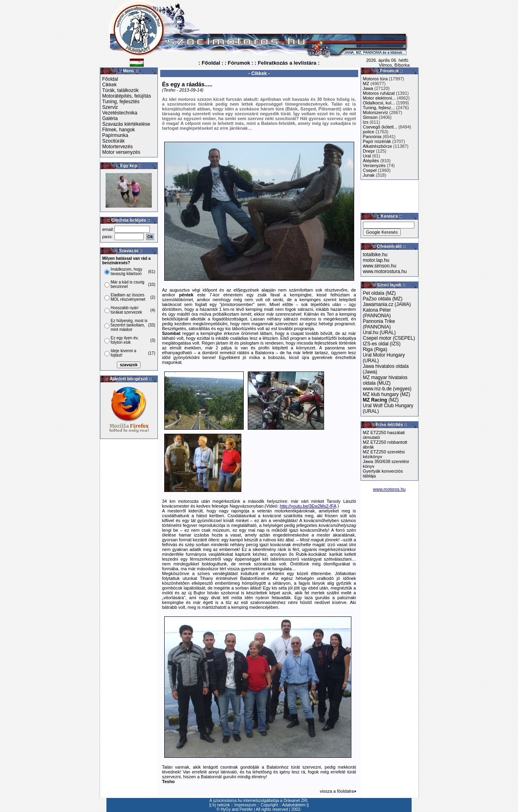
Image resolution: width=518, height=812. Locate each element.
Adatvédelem (294, 805)
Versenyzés (374, 165)
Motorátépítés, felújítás (127, 96)
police (369, 132)
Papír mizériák (377, 141)
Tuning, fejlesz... (379, 108)
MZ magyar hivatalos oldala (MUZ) (385, 380)
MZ (366, 84)
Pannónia (372, 137)
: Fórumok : (239, 63)
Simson (370, 117)
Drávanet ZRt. (296, 801)
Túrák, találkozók (121, 90)
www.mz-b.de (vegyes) (387, 389)
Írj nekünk (221, 805)
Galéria (110, 118)
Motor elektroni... (379, 98)
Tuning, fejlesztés (121, 102)
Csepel (370, 170)
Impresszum (245, 805)
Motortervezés (118, 147)
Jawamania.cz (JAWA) (387, 304)
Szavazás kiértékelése (126, 124)
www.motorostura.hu (385, 271)
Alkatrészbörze (378, 146)
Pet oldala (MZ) (379, 293)
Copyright (269, 805)
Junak (369, 175)
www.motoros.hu (389, 489)
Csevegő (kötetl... (380, 127)
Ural (367, 156)
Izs (366, 122)
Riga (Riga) (375, 349)
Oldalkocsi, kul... (379, 103)
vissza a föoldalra (338, 791)
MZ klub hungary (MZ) (387, 394)
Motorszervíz (376, 112)
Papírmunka (115, 135)
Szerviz (110, 107)
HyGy (225, 809)
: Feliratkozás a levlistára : (287, 63)
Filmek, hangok (119, 130)
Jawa (368, 88)
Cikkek (110, 85)
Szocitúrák (114, 141)
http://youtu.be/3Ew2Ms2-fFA (308, 506)
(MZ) (381, 400)
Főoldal (110, 79)
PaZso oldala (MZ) (383, 299)
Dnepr (369, 151)
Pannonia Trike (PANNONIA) (379, 324)
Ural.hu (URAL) (379, 333)
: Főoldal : (211, 63)
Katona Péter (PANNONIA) (377, 313)
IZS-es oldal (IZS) (382, 344)
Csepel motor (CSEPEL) (389, 338)
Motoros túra (375, 79)
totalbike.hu (375, 255)
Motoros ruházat (379, 93)
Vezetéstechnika (120, 113)
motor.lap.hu (376, 260)
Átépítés (371, 161)
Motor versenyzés (121, 152)
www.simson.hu (380, 266)
